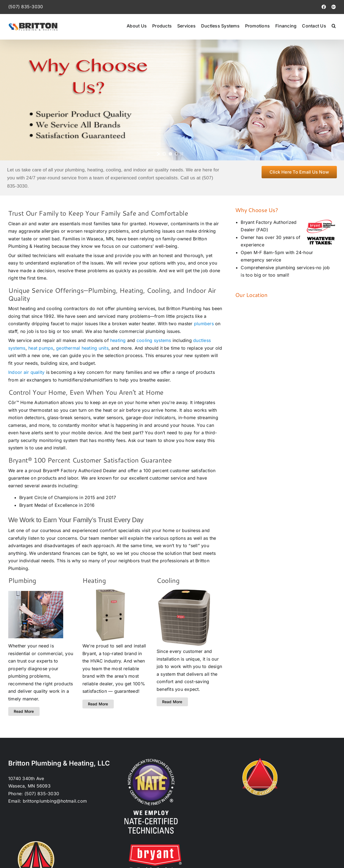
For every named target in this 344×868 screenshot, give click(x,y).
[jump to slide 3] (176, 154)
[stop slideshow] (182, 154)
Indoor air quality (26, 372)
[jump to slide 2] (170, 154)
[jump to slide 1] (164, 154)
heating (118, 340)
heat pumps (41, 348)
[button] (334, 26)
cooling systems (154, 340)
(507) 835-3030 (26, 7)
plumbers (204, 324)
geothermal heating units (82, 348)
